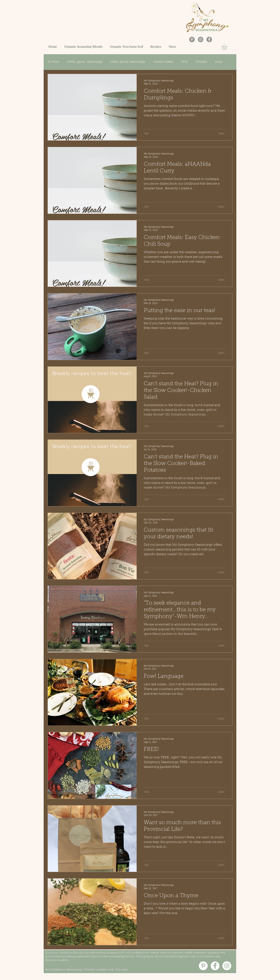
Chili (184, 62)
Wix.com (122, 970)
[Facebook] (209, 39)
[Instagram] (201, 39)
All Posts (53, 62)
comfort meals (163, 62)
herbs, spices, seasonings (85, 62)
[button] (228, 47)
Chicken (201, 62)
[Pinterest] (192, 39)
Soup (218, 62)
